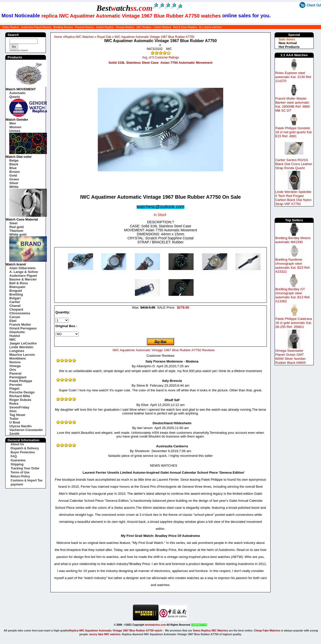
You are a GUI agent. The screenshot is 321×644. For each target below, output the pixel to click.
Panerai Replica (84, 27)
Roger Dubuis (20, 400)
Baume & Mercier (23, 279)
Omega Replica (125, 27)
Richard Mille (20, 396)
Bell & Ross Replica (185, 27)
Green (14, 179)
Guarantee (18, 460)
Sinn (13, 411)
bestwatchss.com (155, 625)
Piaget (14, 388)
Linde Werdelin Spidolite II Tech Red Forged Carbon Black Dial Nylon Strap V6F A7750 (293, 198)
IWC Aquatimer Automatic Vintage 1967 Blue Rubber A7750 (154, 37)
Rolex (14, 404)
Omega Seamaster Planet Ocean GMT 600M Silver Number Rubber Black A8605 (291, 357)
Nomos (15, 362)
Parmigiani (18, 377)
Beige (14, 160)
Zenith (14, 434)
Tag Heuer (17, 415)
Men (13, 123)
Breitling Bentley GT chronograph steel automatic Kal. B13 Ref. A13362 (293, 295)
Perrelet (16, 385)
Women (15, 127)
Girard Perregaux (23, 328)
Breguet (16, 291)
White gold (18, 234)
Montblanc (18, 358)
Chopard (16, 309)
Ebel (13, 321)
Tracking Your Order (25, 468)
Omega (15, 366)
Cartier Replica (162, 27)
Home (58, 37)
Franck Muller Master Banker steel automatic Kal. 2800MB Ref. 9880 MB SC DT (293, 104)
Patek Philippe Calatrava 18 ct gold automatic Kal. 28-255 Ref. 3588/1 (294, 323)
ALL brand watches (210, 27)
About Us (17, 444)
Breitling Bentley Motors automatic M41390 (293, 240)
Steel (13, 223)
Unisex (15, 131)
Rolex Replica (11, 27)
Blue (13, 168)
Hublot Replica (105, 27)
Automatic (17, 93)
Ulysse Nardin (20, 426)
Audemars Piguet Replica (36, 27)
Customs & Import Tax (26, 480)
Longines (17, 351)
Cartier (15, 302)
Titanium (16, 231)
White (14, 187)
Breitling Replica (63, 27)
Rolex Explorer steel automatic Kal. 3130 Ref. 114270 (294, 77)
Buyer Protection (23, 452)
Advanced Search (19, 50)
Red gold (16, 227)
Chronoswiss (20, 313)
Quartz (15, 97)
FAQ (14, 456)
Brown (14, 172)
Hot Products (289, 47)
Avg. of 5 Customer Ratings (161, 57)
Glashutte (17, 332)
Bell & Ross (19, 283)
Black (14, 164)
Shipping (17, 464)
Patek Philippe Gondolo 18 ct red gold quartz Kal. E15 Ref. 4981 (294, 132)
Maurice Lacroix (22, 355)
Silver (14, 183)
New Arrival (288, 43)
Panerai (15, 373)
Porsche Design (22, 392)
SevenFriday (19, 407)
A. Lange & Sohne (24, 272)
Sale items (287, 39)
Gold (13, 175)
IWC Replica (144, 27)
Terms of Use (20, 472)
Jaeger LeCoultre (23, 343)
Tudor (14, 419)
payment (17, 484)
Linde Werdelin (21, 347)
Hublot (15, 336)
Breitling (16, 294)
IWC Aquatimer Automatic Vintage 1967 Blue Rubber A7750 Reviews (164, 350)
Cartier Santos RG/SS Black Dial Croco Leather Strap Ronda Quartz (294, 164)
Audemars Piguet (23, 276)
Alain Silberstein (22, 268)
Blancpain (17, 287)
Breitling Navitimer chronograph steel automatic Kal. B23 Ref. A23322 (293, 266)
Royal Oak (104, 37)
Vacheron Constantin (26, 430)
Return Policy (20, 476)
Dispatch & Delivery (25, 448)
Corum (15, 317)
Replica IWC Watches (79, 37)
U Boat (15, 422)
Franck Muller (20, 325)
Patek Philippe (21, 381)
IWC (13, 340)
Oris (13, 370)
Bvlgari (15, 298)
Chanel (15, 306)
